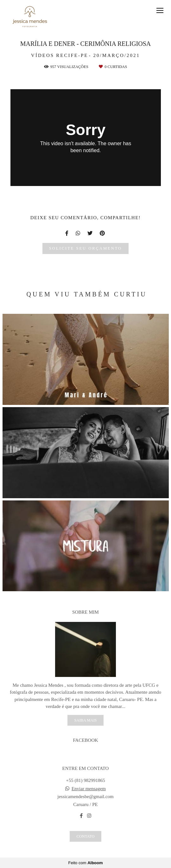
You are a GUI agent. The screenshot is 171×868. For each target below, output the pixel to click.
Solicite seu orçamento (85, 248)
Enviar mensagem (89, 789)
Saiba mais (85, 720)
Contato (85, 836)
